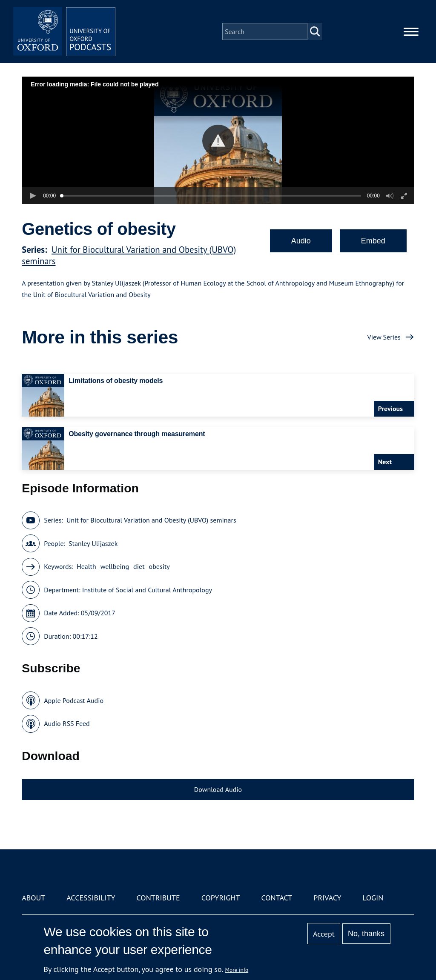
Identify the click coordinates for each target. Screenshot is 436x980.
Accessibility (91, 898)
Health (86, 566)
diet (139, 566)
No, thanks (366, 934)
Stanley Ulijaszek (93, 543)
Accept (324, 934)
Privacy (327, 898)
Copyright (221, 898)
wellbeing (115, 566)
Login (373, 898)
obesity (159, 566)
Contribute (158, 898)
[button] (218, 141)
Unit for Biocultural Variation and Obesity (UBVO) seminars (151, 520)
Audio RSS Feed (67, 723)
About (33, 898)
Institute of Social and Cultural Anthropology (147, 590)
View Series (384, 337)
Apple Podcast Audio (74, 700)
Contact (277, 898)
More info (237, 970)
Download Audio (218, 789)
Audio (301, 241)
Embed (373, 241)
